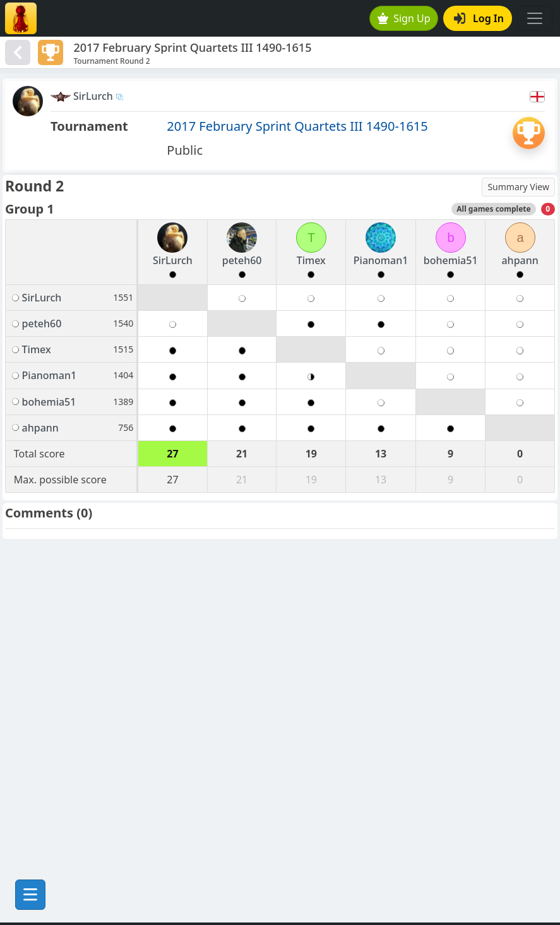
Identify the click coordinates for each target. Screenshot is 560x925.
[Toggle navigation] (535, 18)
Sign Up (404, 18)
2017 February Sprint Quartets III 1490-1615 (297, 126)
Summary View (518, 187)
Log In (479, 18)
